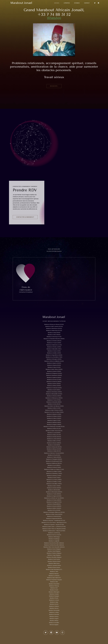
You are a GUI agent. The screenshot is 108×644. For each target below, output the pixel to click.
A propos (67, 3)
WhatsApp (54, 18)
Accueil (57, 3)
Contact (87, 3)
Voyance (77, 3)
